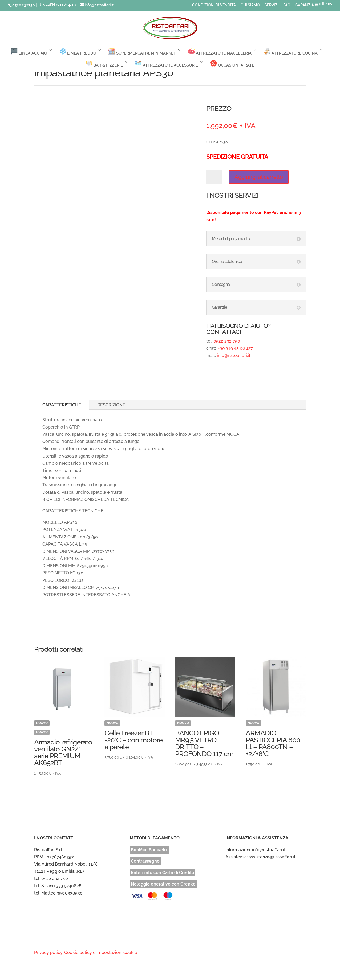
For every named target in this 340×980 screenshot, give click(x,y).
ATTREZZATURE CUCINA (291, 52)
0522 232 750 (227, 341)
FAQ (287, 5)
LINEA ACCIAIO (29, 52)
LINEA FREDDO (78, 52)
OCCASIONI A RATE (232, 64)
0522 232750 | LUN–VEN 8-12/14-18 (44, 5)
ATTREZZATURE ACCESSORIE (167, 64)
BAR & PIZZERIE (104, 64)
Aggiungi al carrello (259, 177)
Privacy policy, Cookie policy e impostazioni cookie (86, 952)
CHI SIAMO (250, 5)
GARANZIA (305, 5)
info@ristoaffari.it (234, 355)
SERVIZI (272, 5)
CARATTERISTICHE (62, 405)
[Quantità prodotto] (214, 177)
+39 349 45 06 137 (235, 348)
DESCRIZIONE (111, 405)
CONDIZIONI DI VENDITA (214, 5)
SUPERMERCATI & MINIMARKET (142, 52)
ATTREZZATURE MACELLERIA (220, 52)
